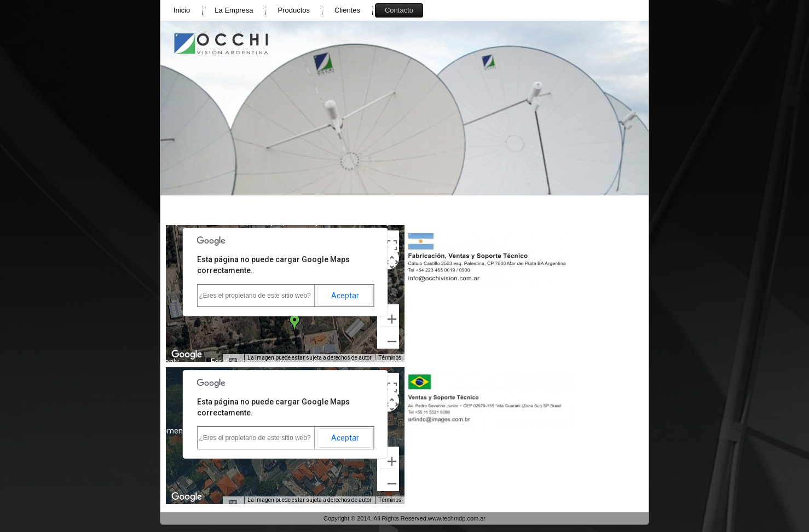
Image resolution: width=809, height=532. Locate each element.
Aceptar (345, 296)
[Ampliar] (388, 315)
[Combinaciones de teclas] (233, 360)
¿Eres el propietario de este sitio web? (255, 296)
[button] (294, 323)
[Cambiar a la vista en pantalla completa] (388, 241)
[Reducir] (388, 338)
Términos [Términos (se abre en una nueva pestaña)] (390, 358)
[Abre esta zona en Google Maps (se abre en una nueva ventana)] (187, 355)
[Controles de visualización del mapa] (388, 258)
